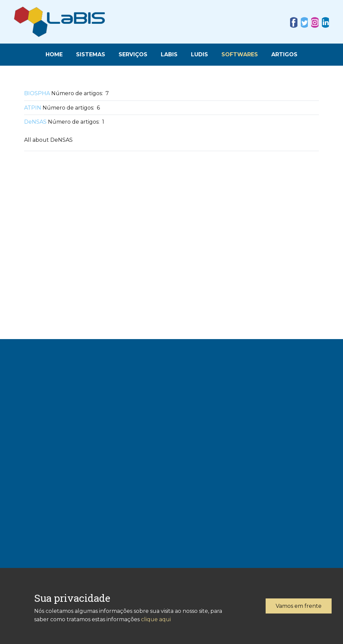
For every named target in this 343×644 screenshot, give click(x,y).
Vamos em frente (299, 606)
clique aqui (156, 619)
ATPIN (33, 108)
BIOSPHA (37, 93)
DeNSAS (35, 122)
